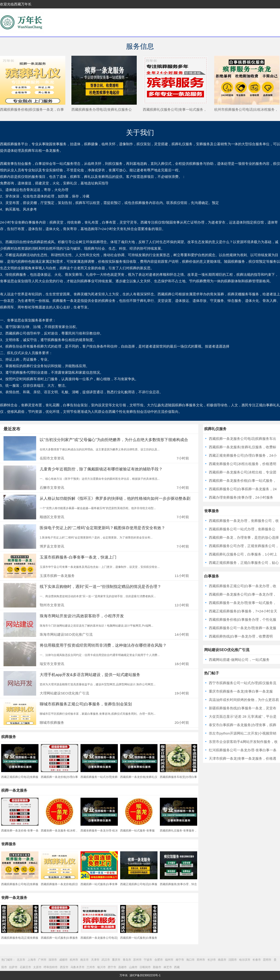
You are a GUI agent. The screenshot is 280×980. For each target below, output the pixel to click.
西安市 (64, 967)
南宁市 (180, 960)
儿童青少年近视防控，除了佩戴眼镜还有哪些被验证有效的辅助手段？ (101, 469)
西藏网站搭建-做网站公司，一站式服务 (239, 660)
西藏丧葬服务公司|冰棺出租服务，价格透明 (243, 464)
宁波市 (148, 960)
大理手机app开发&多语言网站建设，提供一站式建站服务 (90, 675)
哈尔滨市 (245, 960)
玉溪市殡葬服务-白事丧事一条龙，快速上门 (78, 557)
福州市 (169, 960)
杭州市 (74, 960)
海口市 (190, 960)
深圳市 (53, 960)
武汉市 (106, 960)
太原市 (37, 967)
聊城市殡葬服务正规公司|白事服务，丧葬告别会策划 (86, 704)
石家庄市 (25, 967)
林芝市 (168, 967)
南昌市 (222, 960)
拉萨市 (13, 967)
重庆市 (116, 960)
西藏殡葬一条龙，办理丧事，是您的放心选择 (244, 537)
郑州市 (201, 960)
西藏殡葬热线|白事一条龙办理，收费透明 (241, 636)
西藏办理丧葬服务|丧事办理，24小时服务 (241, 497)
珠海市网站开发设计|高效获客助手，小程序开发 (82, 616)
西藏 (177, 967)
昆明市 (267, 960)
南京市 (84, 960)
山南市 (133, 967)
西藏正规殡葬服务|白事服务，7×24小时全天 (243, 611)
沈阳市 (233, 960)
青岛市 (127, 960)
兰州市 (91, 967)
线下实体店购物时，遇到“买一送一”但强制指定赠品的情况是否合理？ (100, 587)
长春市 (257, 960)
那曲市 (157, 967)
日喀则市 (145, 967)
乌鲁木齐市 (77, 967)
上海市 (32, 960)
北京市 (21, 960)
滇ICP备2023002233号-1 (145, 975)
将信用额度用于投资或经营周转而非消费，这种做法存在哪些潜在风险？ (103, 645)
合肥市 (159, 960)
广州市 (42, 960)
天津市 (95, 960)
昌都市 (122, 967)
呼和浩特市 (51, 967)
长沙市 (212, 960)
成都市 (63, 960)
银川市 (101, 967)
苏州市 (137, 960)
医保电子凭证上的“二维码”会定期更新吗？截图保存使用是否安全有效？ (102, 528)
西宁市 (112, 967)
